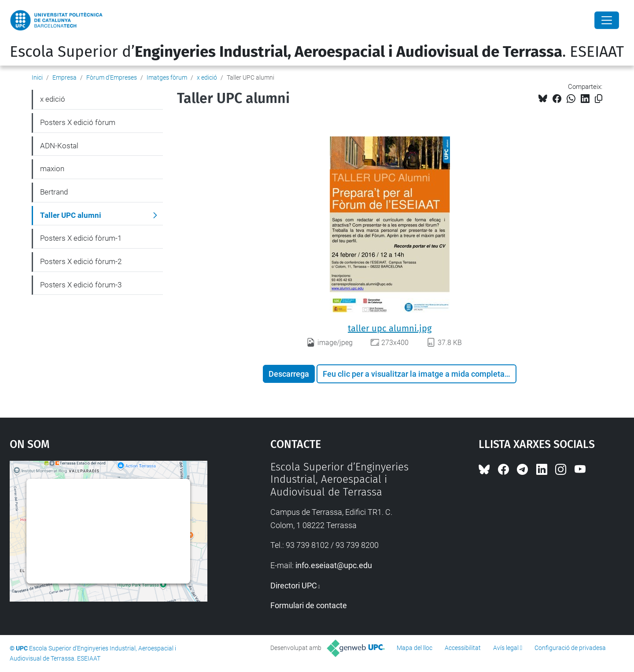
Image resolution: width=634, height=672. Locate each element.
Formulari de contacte (309, 605)
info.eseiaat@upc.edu (334, 565)
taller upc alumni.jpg (390, 328)
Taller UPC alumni (71, 215)
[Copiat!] (599, 99)
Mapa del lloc (415, 648)
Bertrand (54, 192)
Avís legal (506, 648)
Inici (37, 77)
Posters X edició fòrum (78, 122)
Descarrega (289, 374)
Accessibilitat (463, 648)
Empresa (65, 77)
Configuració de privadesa (570, 648)
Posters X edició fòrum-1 (81, 238)
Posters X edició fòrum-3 (81, 285)
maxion (52, 169)
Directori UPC (294, 586)
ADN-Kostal (59, 146)
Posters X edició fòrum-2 (81, 261)
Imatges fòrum (167, 77)
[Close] (607, 20)
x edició (207, 77)
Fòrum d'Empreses (112, 77)
